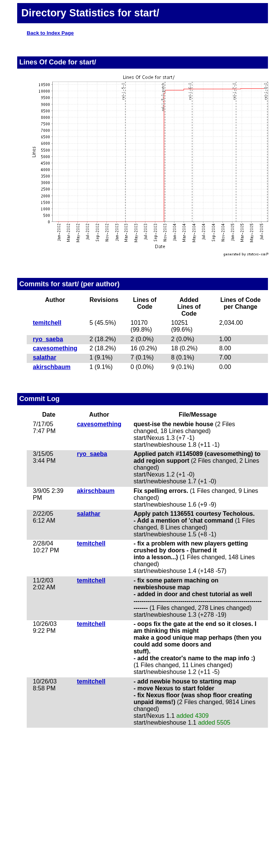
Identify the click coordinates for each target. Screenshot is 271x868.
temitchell (47, 323)
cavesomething (55, 348)
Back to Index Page (50, 33)
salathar (44, 357)
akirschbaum (52, 367)
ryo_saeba (48, 339)
